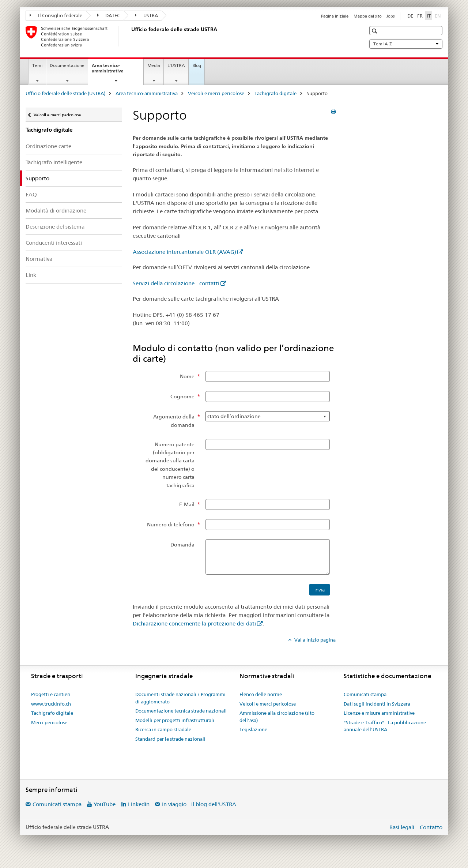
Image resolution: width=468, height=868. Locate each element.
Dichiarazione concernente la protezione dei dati (194, 623)
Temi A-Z (406, 44)
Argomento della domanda (174, 421)
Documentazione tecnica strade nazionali (181, 711)
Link (31, 275)
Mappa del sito (368, 16)
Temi (37, 65)
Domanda (182, 545)
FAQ (31, 194)
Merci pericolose (49, 722)
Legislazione (253, 729)
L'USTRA (176, 65)
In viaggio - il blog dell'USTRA (199, 804)
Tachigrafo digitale (275, 93)
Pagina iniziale (335, 16)
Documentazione (67, 65)
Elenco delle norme (261, 694)
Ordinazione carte (48, 146)
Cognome (182, 397)
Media (154, 65)
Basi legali (402, 827)
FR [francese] (420, 16)
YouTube (105, 804)
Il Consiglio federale (56, 15)
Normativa (39, 259)
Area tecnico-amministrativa (116, 71)
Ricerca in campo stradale (163, 729)
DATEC (109, 15)
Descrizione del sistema (55, 227)
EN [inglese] (439, 15)
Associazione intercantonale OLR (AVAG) (184, 252)
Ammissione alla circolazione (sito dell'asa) (277, 717)
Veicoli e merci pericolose (216, 93)
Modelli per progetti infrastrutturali (175, 720)
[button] (375, 31)
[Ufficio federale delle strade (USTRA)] (130, 36)
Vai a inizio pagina (314, 640)
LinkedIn (139, 804)
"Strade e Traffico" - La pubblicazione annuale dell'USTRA (385, 726)
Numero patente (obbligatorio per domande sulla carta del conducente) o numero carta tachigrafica (170, 465)
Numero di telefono (171, 525)
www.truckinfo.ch (51, 704)
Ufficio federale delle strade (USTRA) (65, 93)
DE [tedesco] (410, 16)
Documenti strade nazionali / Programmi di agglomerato (180, 698)
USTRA (146, 15)
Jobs (390, 16)
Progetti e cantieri (51, 694)
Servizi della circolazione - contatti (176, 283)
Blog (197, 65)
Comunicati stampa (365, 694)
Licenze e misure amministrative (379, 713)
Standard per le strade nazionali (170, 739)
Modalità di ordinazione (56, 211)
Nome (187, 376)
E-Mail (187, 504)
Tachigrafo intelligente (54, 162)
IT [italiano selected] (429, 16)
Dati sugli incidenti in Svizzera (377, 704)
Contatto (431, 827)
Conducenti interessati (54, 243)
